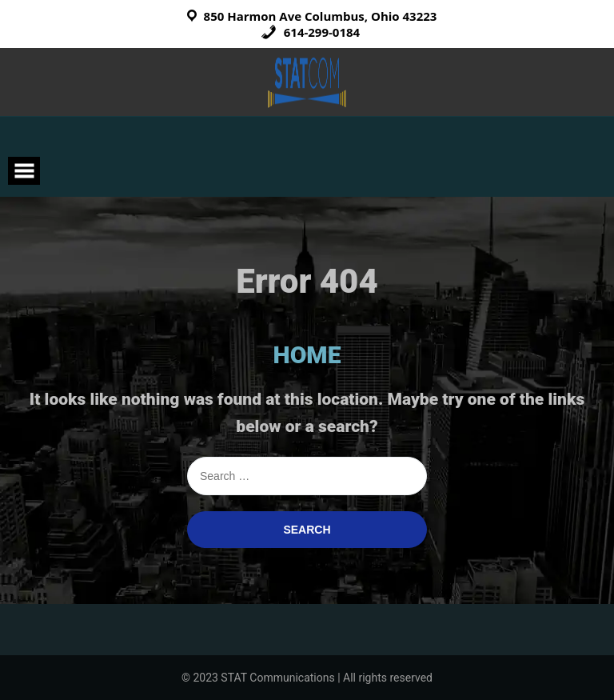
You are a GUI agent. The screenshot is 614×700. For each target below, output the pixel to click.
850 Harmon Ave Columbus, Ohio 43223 (321, 16)
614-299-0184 (310, 32)
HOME (307, 355)
